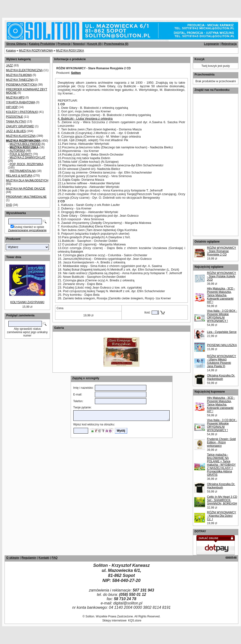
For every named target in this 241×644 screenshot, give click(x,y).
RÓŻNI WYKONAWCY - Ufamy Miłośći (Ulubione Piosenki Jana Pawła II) (222, 361)
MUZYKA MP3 (15, 98)
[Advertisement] (58, 7)
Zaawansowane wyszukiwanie (27, 230)
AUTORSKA (17, 151)
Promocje (64, 44)
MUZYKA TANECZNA (20, 80)
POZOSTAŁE (14, 117)
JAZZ (9, 65)
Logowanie (211, 44)
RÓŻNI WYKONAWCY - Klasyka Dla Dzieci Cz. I (222, 516)
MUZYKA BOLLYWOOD (25, 144)
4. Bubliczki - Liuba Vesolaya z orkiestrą (85, 119)
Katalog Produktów (42, 44)
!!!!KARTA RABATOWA (20, 102)
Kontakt (44, 558)
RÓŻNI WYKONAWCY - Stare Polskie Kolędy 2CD (222, 276)
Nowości (79, 44)
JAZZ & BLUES (16, 131)
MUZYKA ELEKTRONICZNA (24, 70)
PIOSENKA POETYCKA (21, 85)
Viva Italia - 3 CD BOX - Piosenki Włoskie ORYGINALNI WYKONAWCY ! (222, 316)
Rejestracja (229, 44)
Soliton (76, 73)
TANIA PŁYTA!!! (16, 122)
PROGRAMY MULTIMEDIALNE (26, 197)
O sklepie (13, 558)
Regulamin (29, 558)
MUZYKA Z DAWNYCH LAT (27, 157)
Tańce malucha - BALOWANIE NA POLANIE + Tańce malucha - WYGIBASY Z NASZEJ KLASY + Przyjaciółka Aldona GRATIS (221, 465)
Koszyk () (94, 44)
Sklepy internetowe (114, 621)
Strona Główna (16, 44)
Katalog (11, 51)
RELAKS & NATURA (19, 176)
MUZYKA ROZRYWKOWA (36, 51)
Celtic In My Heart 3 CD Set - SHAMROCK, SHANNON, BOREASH (222, 500)
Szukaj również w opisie (29, 227)
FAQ (55, 558)
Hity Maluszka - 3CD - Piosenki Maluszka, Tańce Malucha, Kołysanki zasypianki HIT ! (221, 295)
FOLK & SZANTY (21, 154)
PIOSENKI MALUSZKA (222, 345)
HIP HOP (12, 107)
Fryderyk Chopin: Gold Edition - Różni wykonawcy (221, 442)
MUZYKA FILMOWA (19, 75)
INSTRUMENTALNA (23, 171)
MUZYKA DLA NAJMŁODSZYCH (27, 180)
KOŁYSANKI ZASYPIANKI (27, 302)
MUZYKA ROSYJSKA (70, 51)
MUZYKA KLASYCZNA (21, 136)
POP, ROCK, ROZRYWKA (26, 164)
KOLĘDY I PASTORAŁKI (22, 112)
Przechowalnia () (116, 44)
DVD (9, 205)
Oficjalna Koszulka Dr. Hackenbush (221, 377)
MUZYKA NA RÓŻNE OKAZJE (26, 189)
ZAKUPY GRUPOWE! (20, 126)
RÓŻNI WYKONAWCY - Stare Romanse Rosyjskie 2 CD (222, 251)
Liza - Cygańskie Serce (222, 332)
